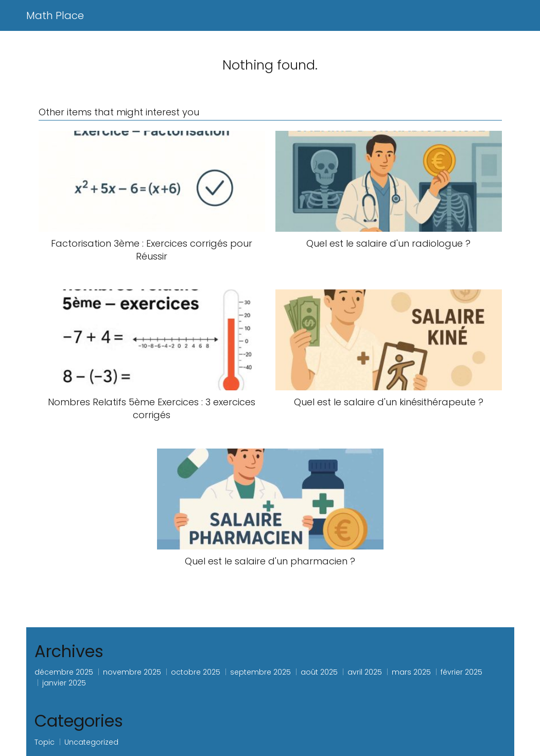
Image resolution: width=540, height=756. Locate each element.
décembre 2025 (64, 672)
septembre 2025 (260, 672)
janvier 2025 (64, 683)
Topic (45, 742)
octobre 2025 (196, 672)
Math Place (55, 15)
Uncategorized (91, 742)
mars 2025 (411, 672)
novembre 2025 (132, 672)
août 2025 (319, 672)
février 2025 (461, 672)
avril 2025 (365, 672)
